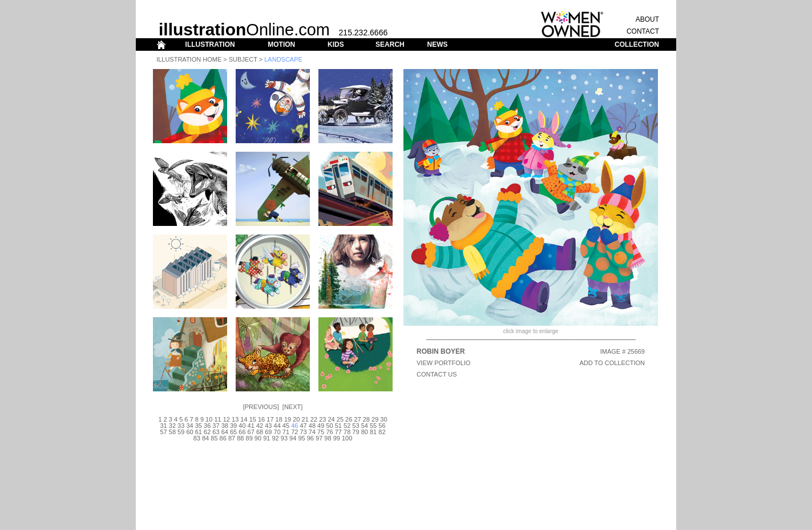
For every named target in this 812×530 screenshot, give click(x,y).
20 (296, 419)
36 (207, 426)
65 (233, 432)
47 (303, 426)
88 (240, 438)
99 (337, 438)
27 (357, 419)
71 (286, 432)
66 (242, 432)
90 (258, 438)
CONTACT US (437, 374)
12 (227, 419)
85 (214, 438)
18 (279, 419)
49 (321, 426)
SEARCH (390, 44)
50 (329, 426)
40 (242, 426)
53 (355, 426)
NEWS (437, 44)
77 (338, 432)
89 (249, 438)
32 (172, 426)
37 (216, 426)
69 (268, 432)
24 (331, 419)
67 (251, 432)
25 (340, 419)
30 (383, 419)
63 (216, 432)
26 (349, 419)
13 (235, 419)
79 (355, 432)
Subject (243, 59)
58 (172, 432)
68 (260, 432)
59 (181, 432)
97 (319, 438)
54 (365, 426)
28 (366, 419)
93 (284, 438)
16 (261, 419)
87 (232, 438)
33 (181, 426)
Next (292, 407)
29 (375, 419)
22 (314, 419)
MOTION (281, 44)
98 (328, 438)
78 (347, 432)
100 (347, 438)
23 (322, 419)
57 (163, 432)
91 (266, 438)
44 (277, 426)
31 (163, 426)
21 (305, 419)
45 (286, 426)
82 (382, 432)
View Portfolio (444, 363)
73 (303, 432)
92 (275, 438)
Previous (261, 407)
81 (373, 432)
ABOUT (647, 19)
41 (251, 426)
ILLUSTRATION (210, 44)
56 (382, 426)
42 (260, 426)
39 (233, 426)
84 (205, 438)
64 (225, 432)
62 (207, 432)
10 (209, 419)
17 (270, 419)
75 (321, 432)
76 (329, 432)
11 (217, 419)
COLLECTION (637, 44)
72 (294, 432)
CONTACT (643, 31)
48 (312, 426)
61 (199, 432)
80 (365, 432)
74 (312, 432)
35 (199, 426)
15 (253, 419)
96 (310, 438)
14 (244, 419)
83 (197, 438)
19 (288, 419)
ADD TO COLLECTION (612, 363)
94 (293, 438)
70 (277, 432)
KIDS (336, 44)
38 (225, 426)
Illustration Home (189, 59)
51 (338, 426)
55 (373, 426)
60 (189, 432)
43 (268, 426)
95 (301, 438)
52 (347, 426)
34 (189, 426)
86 (223, 438)
